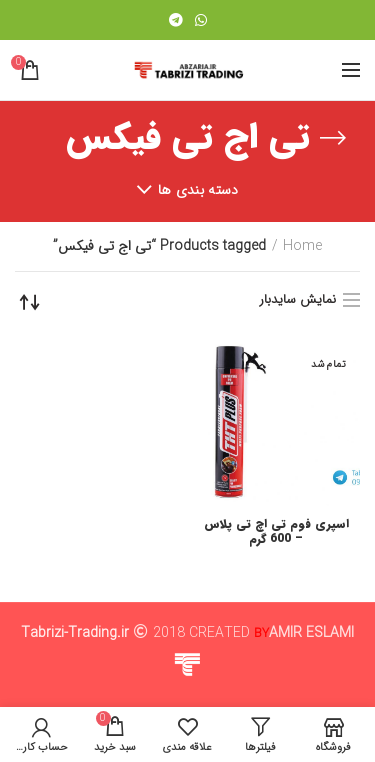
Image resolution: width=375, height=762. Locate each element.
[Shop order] (30, 302)
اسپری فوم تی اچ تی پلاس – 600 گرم (276, 531)
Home (302, 247)
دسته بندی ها (198, 190)
